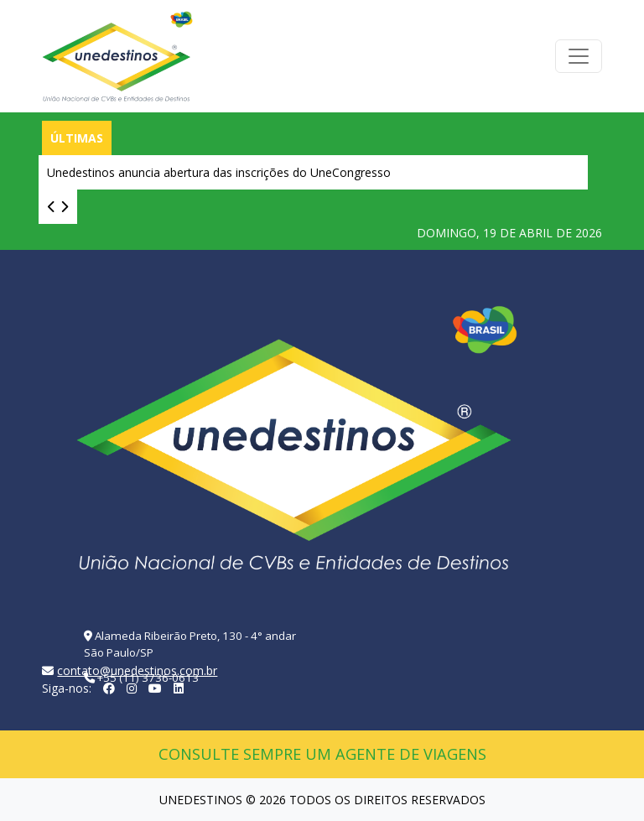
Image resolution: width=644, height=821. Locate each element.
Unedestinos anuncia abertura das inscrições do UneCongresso (219, 172)
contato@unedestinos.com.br (137, 670)
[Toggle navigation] (579, 56)
